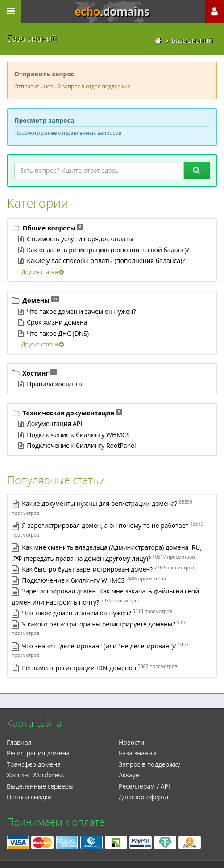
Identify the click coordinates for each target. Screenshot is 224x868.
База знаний (138, 753)
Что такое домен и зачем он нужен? (81, 311)
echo (112, 12)
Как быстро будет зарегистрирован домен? (87, 569)
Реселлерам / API (144, 786)
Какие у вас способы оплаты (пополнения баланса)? (106, 261)
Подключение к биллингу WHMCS (78, 435)
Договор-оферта (143, 797)
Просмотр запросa (44, 120)
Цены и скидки (29, 797)
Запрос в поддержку (149, 764)
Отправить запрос (44, 74)
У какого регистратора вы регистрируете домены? (98, 624)
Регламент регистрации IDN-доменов (79, 668)
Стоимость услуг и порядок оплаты (80, 239)
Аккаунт (131, 775)
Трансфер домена (34, 764)
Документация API (54, 424)
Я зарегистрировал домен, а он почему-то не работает (105, 525)
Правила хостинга (54, 384)
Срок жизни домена (57, 322)
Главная (19, 742)
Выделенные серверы (40, 786)
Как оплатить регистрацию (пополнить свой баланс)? (108, 250)
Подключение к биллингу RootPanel (81, 445)
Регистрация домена (38, 753)
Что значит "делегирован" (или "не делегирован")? (99, 646)
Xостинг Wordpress (35, 775)
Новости (131, 742)
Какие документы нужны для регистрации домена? (100, 503)
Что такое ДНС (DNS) (58, 333)
